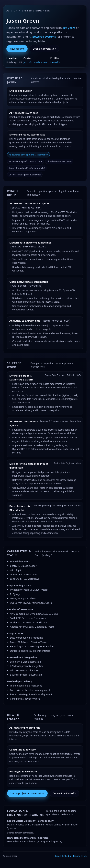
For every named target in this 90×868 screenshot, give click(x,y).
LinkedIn (55, 62)
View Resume (17, 49)
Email (58, 856)
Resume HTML (80, 856)
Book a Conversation (44, 49)
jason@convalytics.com (36, 62)
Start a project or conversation (27, 793)
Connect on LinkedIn (64, 793)
